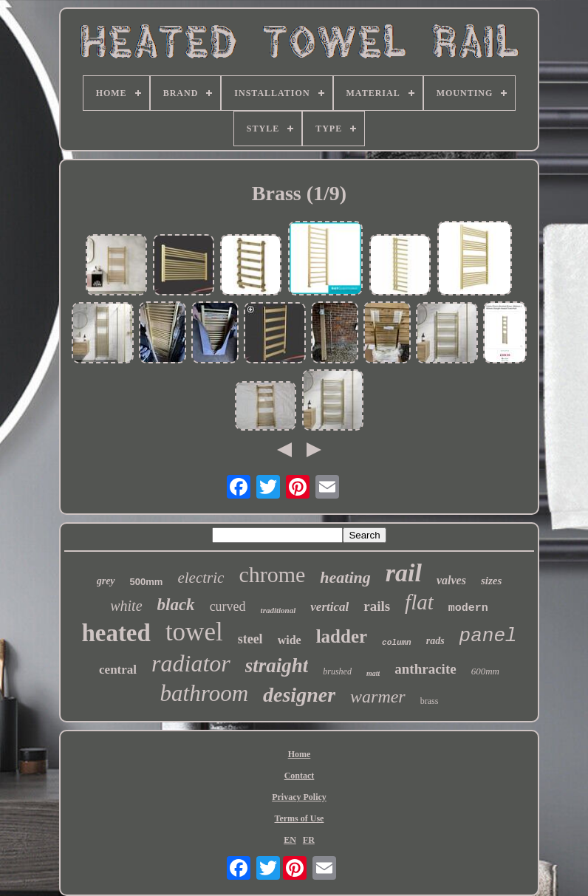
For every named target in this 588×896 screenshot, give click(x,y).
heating (345, 577)
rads (435, 641)
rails (377, 606)
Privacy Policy (299, 797)
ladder (342, 636)
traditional (278, 610)
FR (309, 840)
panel (488, 636)
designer (299, 695)
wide (290, 640)
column (397, 643)
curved (228, 606)
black (176, 605)
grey (106, 581)
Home (300, 754)
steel (250, 639)
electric (201, 578)
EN (290, 840)
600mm (485, 671)
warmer (378, 697)
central (118, 670)
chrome (272, 574)
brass (430, 701)
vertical (329, 607)
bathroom (204, 693)
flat (419, 602)
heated (116, 633)
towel (194, 632)
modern (468, 608)
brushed (337, 671)
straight (277, 666)
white (126, 606)
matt (373, 673)
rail (404, 573)
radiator (191, 663)
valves (451, 580)
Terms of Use (300, 818)
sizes (491, 581)
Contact (300, 776)
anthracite (425, 669)
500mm (147, 582)
